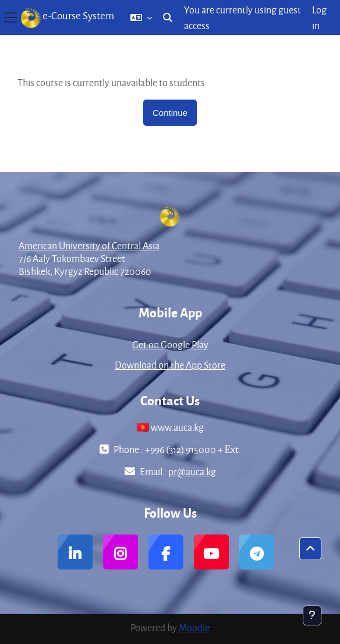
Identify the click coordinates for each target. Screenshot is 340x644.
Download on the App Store (170, 365)
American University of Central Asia (89, 245)
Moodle (194, 627)
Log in (319, 17)
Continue (170, 113)
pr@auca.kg (192, 471)
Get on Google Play (170, 344)
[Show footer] (312, 615)
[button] (141, 17)
